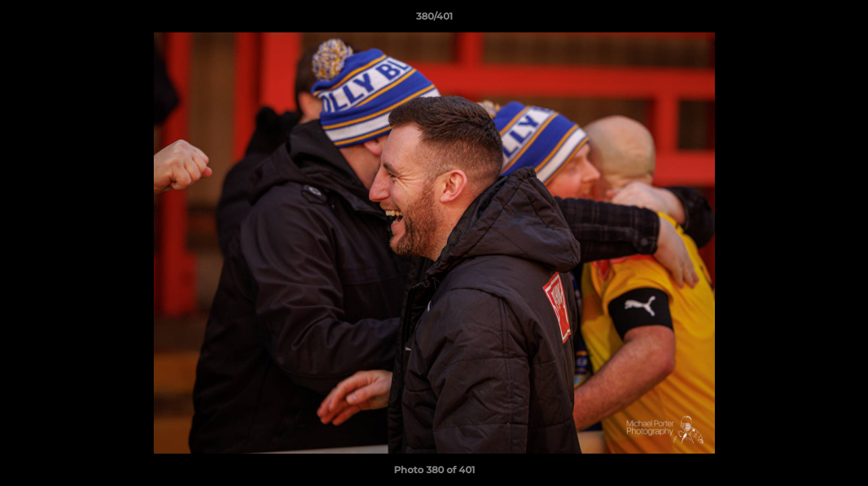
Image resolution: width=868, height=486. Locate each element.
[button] (844, 20)
